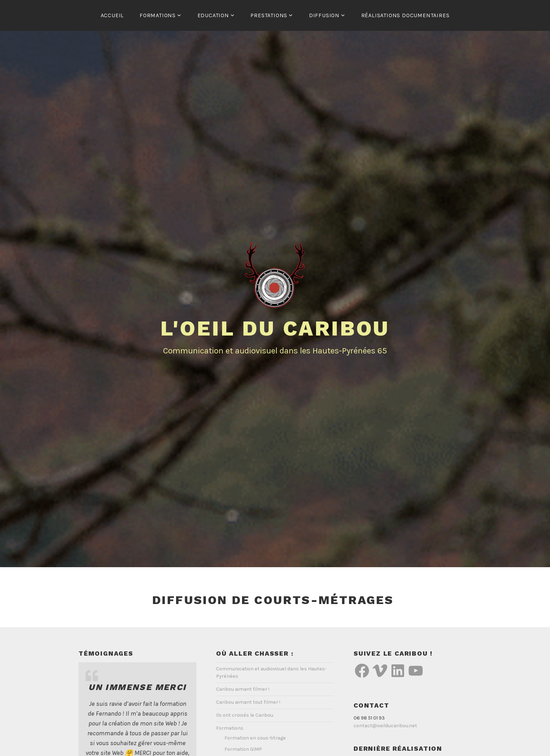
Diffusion (324, 15)
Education (213, 15)
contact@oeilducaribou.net (385, 726)
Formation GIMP (243, 749)
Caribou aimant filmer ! (243, 689)
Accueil (112, 15)
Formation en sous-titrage (255, 738)
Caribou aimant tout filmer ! (248, 702)
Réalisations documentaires (405, 15)
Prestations (269, 15)
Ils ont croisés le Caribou (245, 715)
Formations (158, 15)
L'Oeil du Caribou (275, 328)
